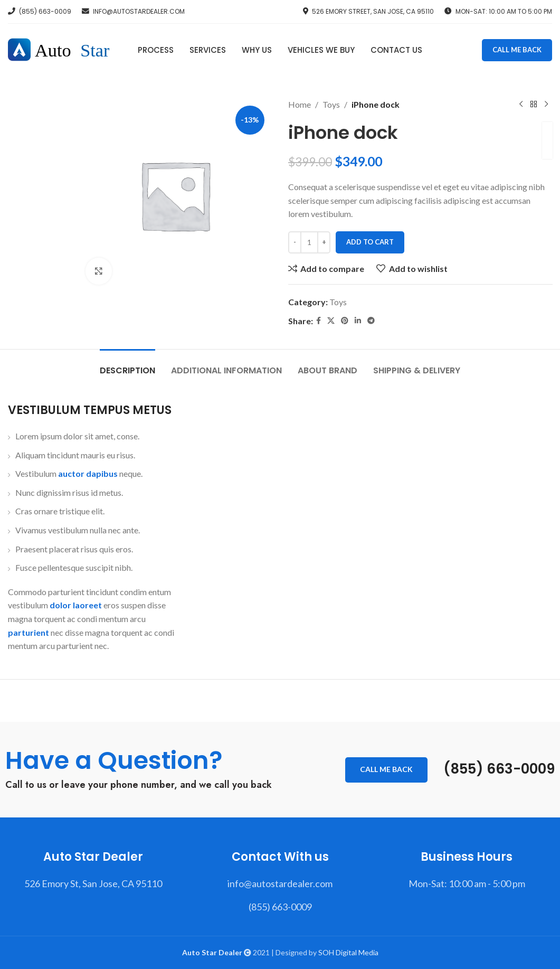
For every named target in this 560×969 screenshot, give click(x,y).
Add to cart (370, 242)
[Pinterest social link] (345, 321)
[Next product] (546, 105)
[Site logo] (65, 49)
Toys (331, 104)
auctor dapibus (88, 473)
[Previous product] (520, 105)
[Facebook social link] (319, 321)
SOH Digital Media (348, 952)
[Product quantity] (309, 242)
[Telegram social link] (371, 321)
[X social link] (331, 321)
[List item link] (93, 884)
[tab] (127, 365)
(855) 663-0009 (499, 769)
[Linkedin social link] (358, 321)
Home (300, 104)
